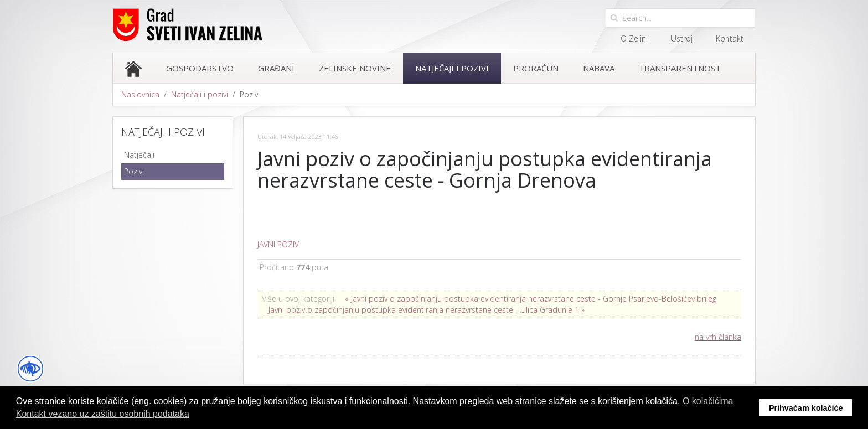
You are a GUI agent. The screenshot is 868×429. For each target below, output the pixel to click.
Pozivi (134, 171)
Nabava (599, 68)
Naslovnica (140, 94)
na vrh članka (718, 337)
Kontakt (730, 38)
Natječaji (139, 155)
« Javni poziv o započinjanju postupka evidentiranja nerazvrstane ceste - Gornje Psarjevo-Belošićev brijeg (531, 299)
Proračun (536, 68)
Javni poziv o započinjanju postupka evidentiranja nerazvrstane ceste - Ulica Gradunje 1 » (427, 310)
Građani (276, 68)
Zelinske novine (355, 68)
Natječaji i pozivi (452, 68)
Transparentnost (680, 68)
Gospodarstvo (200, 68)
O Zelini (634, 38)
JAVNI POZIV (278, 244)
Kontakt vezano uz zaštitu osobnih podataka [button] (103, 414)
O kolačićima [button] (708, 401)
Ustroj (682, 38)
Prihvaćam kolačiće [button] (806, 408)
